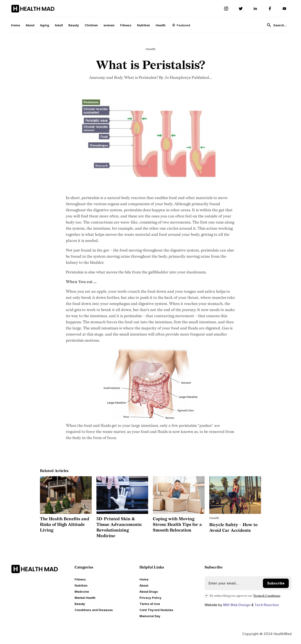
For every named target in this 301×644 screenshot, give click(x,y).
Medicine (82, 592)
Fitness (126, 25)
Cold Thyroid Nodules (156, 610)
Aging (45, 25)
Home (16, 25)
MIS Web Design (237, 605)
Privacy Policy (150, 598)
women (109, 25)
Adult (59, 25)
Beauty (74, 25)
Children (91, 25)
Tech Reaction (267, 605)
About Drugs (149, 592)
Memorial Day (150, 616)
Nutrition (144, 25)
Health (161, 25)
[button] (181, 25)
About (30, 25)
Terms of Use (150, 604)
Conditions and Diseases (94, 610)
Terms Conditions (267, 596)
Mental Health (85, 598)
